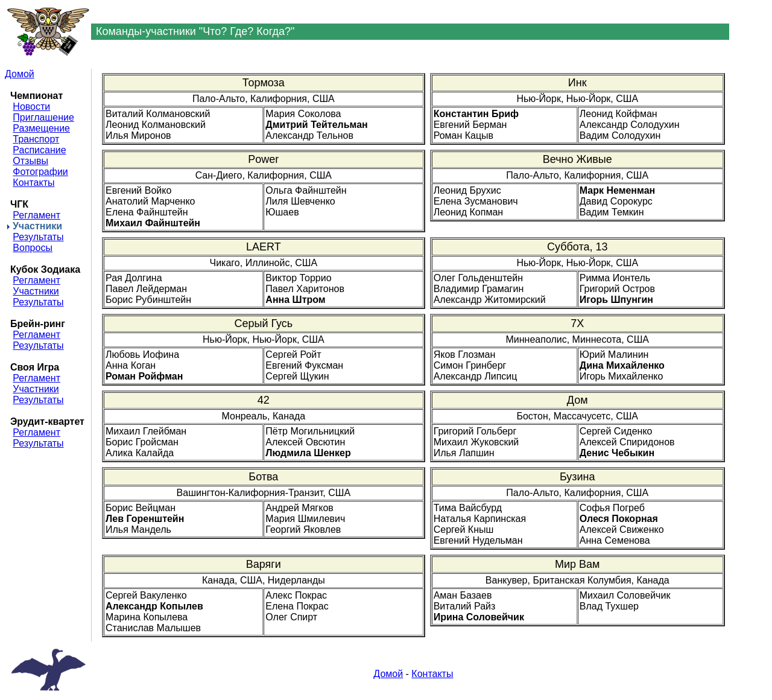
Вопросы (33, 248)
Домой (20, 74)
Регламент (36, 215)
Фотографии (40, 172)
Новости (31, 107)
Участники (36, 291)
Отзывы (30, 161)
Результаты (38, 237)
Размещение (41, 128)
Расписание (39, 150)
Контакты (33, 183)
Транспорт (36, 139)
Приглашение (43, 117)
